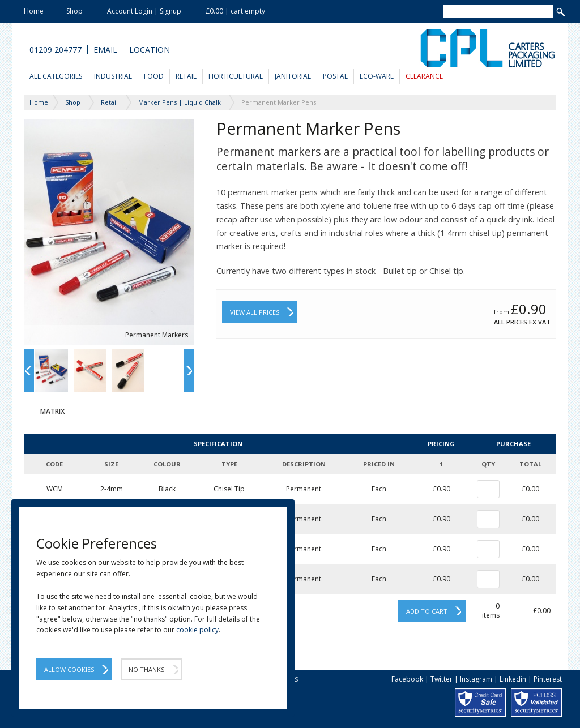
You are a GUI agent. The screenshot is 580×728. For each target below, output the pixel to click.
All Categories (56, 76)
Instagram (476, 679)
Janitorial (293, 76)
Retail (186, 76)
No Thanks (146, 669)
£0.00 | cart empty (235, 11)
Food (154, 76)
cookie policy (197, 630)
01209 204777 (56, 50)
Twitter (442, 679)
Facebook (407, 679)
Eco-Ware (377, 76)
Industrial (113, 76)
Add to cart (427, 611)
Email (105, 50)
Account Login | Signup (144, 11)
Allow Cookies (69, 669)
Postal (335, 76)
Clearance (424, 76)
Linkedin (513, 679)
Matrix (52, 411)
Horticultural (236, 76)
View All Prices (255, 312)
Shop (74, 11)
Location (150, 50)
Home (34, 11)
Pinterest (548, 679)
